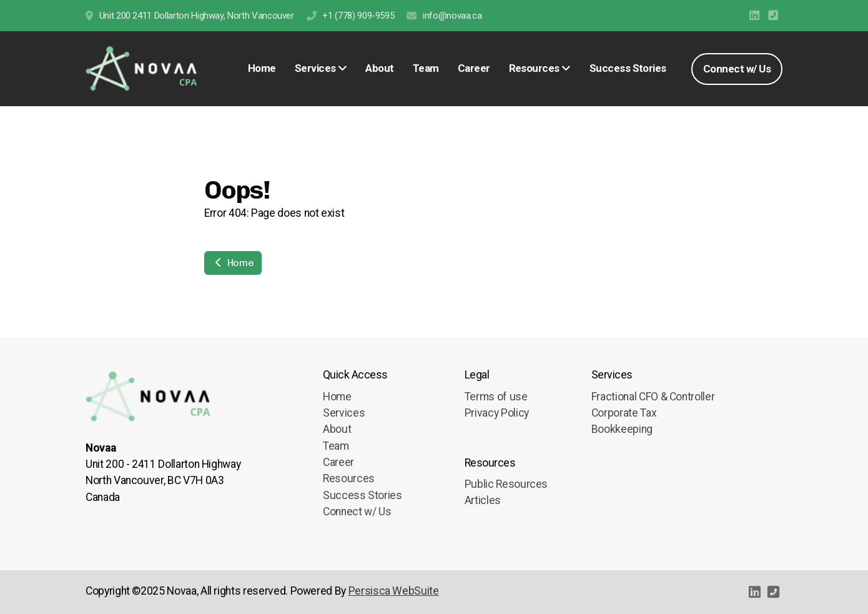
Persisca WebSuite (394, 591)
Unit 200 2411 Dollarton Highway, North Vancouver (197, 16)
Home (233, 263)
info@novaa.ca (452, 16)
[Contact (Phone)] (773, 16)
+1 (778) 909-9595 (358, 16)
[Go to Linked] (754, 16)
